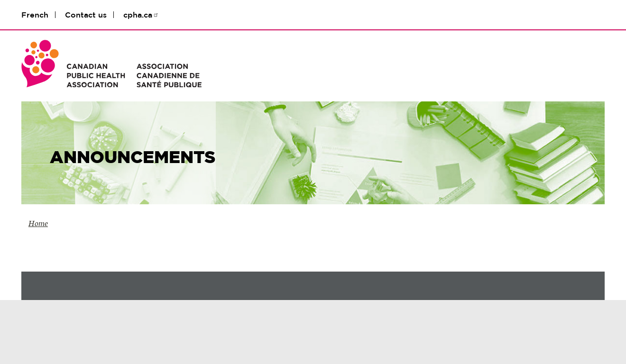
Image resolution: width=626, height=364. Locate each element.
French (35, 15)
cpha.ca (141, 15)
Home (38, 223)
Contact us (86, 15)
